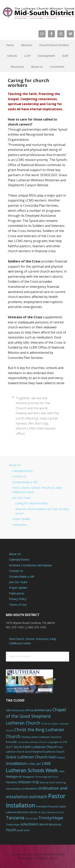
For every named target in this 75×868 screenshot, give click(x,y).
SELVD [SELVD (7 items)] (33, 812)
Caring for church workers (32, 503)
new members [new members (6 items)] (14, 789)
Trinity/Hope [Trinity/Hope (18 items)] (51, 818)
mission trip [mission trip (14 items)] (28, 782)
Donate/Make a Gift (25, 482)
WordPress (41, 858)
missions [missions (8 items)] (11, 782)
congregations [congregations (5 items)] (55, 742)
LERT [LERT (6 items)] (38, 764)
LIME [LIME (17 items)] (46, 763)
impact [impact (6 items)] (61, 757)
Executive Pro (42, 854)
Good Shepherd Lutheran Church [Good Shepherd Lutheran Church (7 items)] (45, 752)
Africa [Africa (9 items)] (29, 710)
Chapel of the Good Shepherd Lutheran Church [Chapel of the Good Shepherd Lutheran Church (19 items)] (36, 716)
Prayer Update (21, 519)
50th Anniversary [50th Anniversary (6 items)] (15, 710)
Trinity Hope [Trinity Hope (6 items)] (13, 825)
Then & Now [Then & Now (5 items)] (31, 819)
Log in (53, 858)
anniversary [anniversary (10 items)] (43, 710)
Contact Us (19, 476)
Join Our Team (21, 498)
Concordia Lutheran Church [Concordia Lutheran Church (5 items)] (32, 742)
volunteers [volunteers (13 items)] (29, 824)
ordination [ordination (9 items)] (30, 788)
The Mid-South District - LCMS (37, 12)
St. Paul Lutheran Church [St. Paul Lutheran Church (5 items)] (51, 812)
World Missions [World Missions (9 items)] (50, 824)
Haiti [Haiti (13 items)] (52, 757)
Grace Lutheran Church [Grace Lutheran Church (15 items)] (27, 757)
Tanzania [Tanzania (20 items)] (15, 818)
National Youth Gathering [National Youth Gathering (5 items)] (53, 782)
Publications (20, 525)
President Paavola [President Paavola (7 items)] (47, 806)
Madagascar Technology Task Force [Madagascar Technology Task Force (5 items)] (40, 777)
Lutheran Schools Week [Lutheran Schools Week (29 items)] (32, 770)
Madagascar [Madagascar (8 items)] (14, 776)
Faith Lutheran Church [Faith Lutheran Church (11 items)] (40, 747)
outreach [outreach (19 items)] (38, 796)
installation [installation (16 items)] (16, 763)
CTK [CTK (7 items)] (65, 742)
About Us (15, 465)
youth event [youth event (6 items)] (23, 830)
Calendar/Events (22, 471)
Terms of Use (18, 605)
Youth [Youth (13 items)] (11, 830)
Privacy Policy (18, 599)
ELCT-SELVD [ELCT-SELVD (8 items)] (14, 747)
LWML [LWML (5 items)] (62, 771)
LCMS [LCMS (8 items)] (31, 764)
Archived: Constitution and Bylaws (31, 565)
